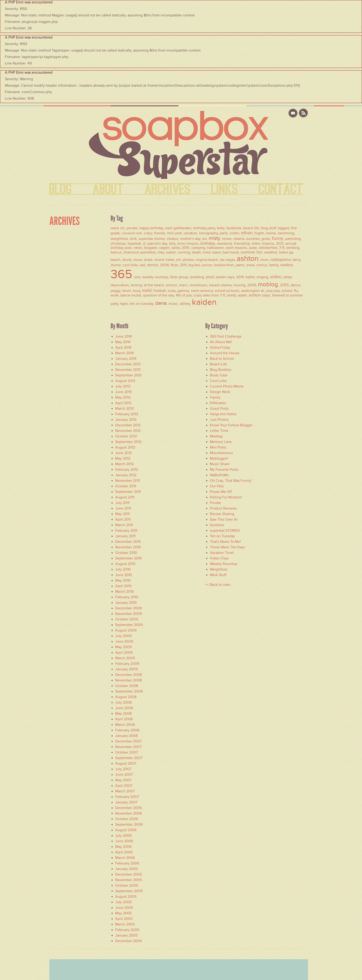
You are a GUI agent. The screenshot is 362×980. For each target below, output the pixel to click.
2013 (284, 285)
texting (136, 285)
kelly (221, 228)
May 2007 (123, 780)
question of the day (158, 295)
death (196, 252)
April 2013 (123, 403)
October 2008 (127, 686)
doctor (116, 265)
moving (239, 285)
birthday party (204, 228)
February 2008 (127, 730)
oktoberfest (268, 248)
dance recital (131, 295)
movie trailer (164, 260)
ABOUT (108, 189)
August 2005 (126, 897)
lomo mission (188, 244)
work (115, 295)
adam (242, 295)
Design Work (220, 392)
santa (176, 248)
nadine (287, 265)
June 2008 (124, 708)
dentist (153, 265)
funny (278, 238)
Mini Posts (218, 447)
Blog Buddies (221, 370)
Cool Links (218, 381)
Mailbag (216, 436)
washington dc (253, 291)
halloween (216, 248)
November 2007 (128, 747)
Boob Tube (219, 375)
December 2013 (128, 364)
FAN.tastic (218, 403)
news (138, 248)
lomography (208, 233)
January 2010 (126, 603)
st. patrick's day (155, 244)
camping (198, 248)
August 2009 (126, 630)
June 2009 (124, 641)
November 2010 (128, 547)
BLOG (61, 189)
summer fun (251, 252)
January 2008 (126, 736)
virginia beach (207, 260)
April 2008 (124, 719)
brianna (268, 244)
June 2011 (123, 508)
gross (266, 239)
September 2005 (129, 891)
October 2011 (126, 486)
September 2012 (128, 442)
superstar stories (152, 239)
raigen (164, 248)
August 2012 (125, 447)
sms (137, 277)
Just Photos (219, 420)
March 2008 (125, 725)
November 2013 (128, 370)
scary (172, 291)
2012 (280, 244)
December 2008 (128, 675)
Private (215, 503)
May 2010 (123, 580)
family (274, 265)
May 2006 (123, 847)
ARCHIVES (168, 189)
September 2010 (128, 558)
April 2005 (124, 919)
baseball (134, 244)
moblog (268, 284)
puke (253, 248)
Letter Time (219, 431)
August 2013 (125, 381)
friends (160, 233)
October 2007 (127, 752)
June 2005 (124, 908)
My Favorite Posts (224, 470)
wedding (197, 277)
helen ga (286, 252)
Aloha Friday (220, 348)
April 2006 (124, 852)
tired (207, 252)
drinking (293, 248)
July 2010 (123, 569)
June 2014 (124, 336)
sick (133, 238)
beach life (251, 228)
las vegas (227, 260)
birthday (208, 243)
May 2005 (123, 913)
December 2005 (128, 874)
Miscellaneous (221, 453)
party (224, 233)
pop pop (273, 291)
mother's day (190, 239)
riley (161, 252)
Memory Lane (221, 442)
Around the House (225, 353)
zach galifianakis (178, 228)
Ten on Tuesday (222, 536)
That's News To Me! (225, 542)
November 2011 (127, 481)
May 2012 (123, 458)
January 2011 (125, 536)
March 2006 (125, 858)
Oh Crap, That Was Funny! (231, 481)
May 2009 (123, 647)
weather (271, 252)
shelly (232, 295)
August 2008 (126, 697)
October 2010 (126, 553)
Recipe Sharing (222, 514)
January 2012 (126, 475)
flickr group (179, 277)
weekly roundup (155, 277)
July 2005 (123, 902)
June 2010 (124, 575)
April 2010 (123, 586)
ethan (247, 233)
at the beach (154, 285)
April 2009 (124, 653)
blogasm (151, 248)
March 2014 (124, 353)
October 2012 (126, 436)
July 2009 (123, 636)
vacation (190, 233)
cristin (234, 233)
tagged (283, 228)
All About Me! (221, 342)
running (184, 252)
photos (188, 260)
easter (171, 252)
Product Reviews (223, 508)
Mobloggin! (219, 458)
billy (172, 244)
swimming (286, 233)
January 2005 (126, 935)
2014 (240, 277)
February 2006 (127, 863)
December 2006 (128, 808)
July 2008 (123, 702)
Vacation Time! (222, 553)
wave (216, 252)
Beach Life (218, 364)
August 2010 (125, 564)
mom (264, 260)
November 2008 (128, 680)
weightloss (119, 239)
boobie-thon (224, 265)
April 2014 (123, 348)
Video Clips (219, 558)
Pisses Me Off (221, 492)
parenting (293, 239)
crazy (148, 233)
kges (124, 304)
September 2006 (129, 824)
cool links (130, 265)
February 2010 (127, 597)
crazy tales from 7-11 (209, 295)
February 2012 (127, 470)
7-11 (282, 248)
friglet (259, 233)
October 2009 (127, 619)
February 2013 (127, 414)
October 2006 (127, 819)
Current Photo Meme (227, 386)
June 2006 (124, 841)
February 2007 (127, 797)
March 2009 (125, 658)
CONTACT (281, 189)
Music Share (220, 464)
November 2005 (128, 880)
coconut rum (132, 233)
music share (143, 260)
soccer (207, 265)
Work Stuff (218, 575)
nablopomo (281, 260)
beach (116, 260)
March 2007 (125, 791)
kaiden (204, 302)
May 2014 (123, 342)
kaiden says (225, 277)
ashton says (259, 295)
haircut (116, 252)
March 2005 (125, 924)
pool (210, 277)
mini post (174, 233)
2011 (183, 265)
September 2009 (129, 625)
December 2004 (128, 941)
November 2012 (128, 431)
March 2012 (124, 464)
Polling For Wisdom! (226, 497)
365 (121, 274)
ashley (185, 304)
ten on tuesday (142, 304)
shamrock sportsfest (140, 252)
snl (178, 260)
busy (137, 291)
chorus (262, 265)
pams (240, 265)
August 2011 (125, 497)
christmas (118, 244)
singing (262, 277)
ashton (248, 258)
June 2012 (124, 453)
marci (183, 285)
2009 (252, 285)
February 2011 (126, 531)
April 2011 (123, 519)
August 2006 (126, 830)
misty (214, 238)
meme (271, 233)
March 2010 (125, 592)
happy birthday (151, 228)
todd (147, 290)
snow (250, 265)
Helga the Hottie (223, 414)
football (160, 291)
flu (296, 291)
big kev (194, 265)
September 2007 (129, 758)
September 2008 (129, 691)
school (287, 291)
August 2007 (126, 763)
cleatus (172, 239)
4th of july (184, 295)
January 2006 (126, 869)
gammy (183, 291)
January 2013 (126, 420)
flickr (174, 265)
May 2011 (122, 514)
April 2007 (124, 786)
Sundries (217, 525)
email (294, 113)
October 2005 (127, 885)
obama (239, 239)
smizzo (171, 285)
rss (303, 113)
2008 (164, 265)
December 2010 (128, 542)
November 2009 (128, 614)
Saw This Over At (224, 519)
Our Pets (217, 486)
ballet (250, 277)
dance (295, 285)
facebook (234, 228)
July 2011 (122, 503)
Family (215, 397)
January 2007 (126, 802)
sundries (253, 239)
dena (161, 303)
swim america (202, 291)
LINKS (225, 189)
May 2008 (123, 714)
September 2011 (128, 492)
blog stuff (268, 228)
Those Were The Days (227, 547)
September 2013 (128, 375)
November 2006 (128, 813)
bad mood (231, 252)
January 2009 (126, 669)
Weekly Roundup (224, 564)
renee (227, 239)
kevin (127, 291)
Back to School (222, 359)
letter (256, 244)
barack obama (220, 285)
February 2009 (127, 664)
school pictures (227, 291)
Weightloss (219, 569)
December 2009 (128, 608)
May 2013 (123, 397)
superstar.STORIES (225, 531)
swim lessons (236, 248)
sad (142, 265)
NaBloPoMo (219, 475)
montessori (198, 285)
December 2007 (128, 741)
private (132, 228)
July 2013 (123, 386)
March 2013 (124, 409)
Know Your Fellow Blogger (231, 425)
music (173, 304)
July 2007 (123, 769)
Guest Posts (219, 409)
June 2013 (124, 392)
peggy (116, 291)
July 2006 (123, 836)
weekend (225, 244)
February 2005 (127, 930)
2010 (186, 248)
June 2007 (124, 775)
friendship (242, 244)
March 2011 (124, 525)
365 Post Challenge (226, 336)
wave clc (118, 228)
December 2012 (128, 425)
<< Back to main (218, 585)
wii (205, 239)
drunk (127, 260)
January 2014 (126, 359)
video (276, 277)
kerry (297, 260)
